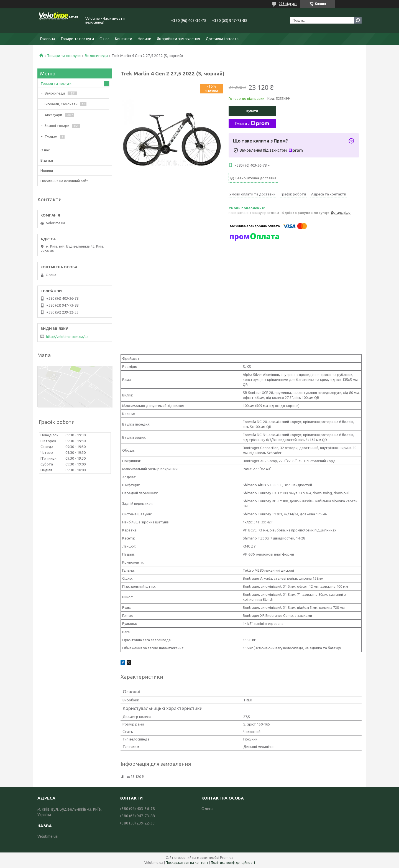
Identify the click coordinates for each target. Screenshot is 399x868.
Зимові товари (57, 126)
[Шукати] (358, 20)
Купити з (252, 124)
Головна (48, 39)
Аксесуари (53, 115)
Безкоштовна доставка (256, 178)
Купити (252, 111)
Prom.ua (227, 858)
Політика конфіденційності (233, 863)
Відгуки (47, 160)
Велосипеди (96, 56)
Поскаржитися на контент (187, 863)
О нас (104, 39)
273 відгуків (288, 4)
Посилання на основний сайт (64, 181)
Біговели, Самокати (61, 104)
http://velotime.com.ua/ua (67, 337)
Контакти (124, 39)
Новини (144, 39)
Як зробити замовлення (178, 39)
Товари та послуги (77, 39)
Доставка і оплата (222, 39)
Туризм (51, 136)
